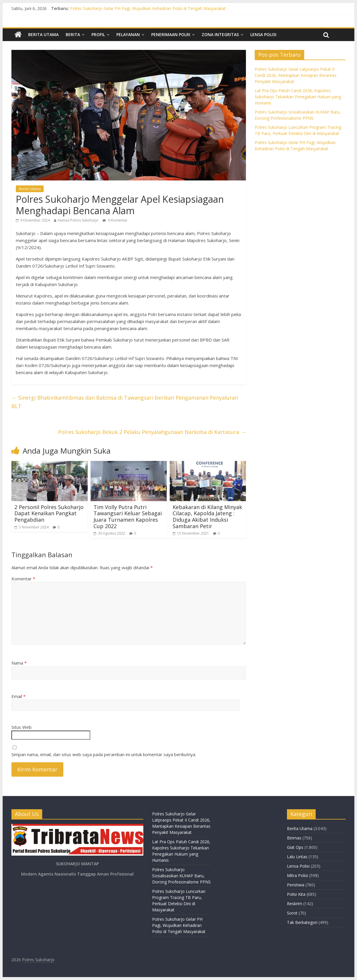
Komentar (23, 579)
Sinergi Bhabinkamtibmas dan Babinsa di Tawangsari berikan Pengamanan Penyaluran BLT (125, 402)
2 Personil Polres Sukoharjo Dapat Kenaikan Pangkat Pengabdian (49, 513)
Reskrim (295, 904)
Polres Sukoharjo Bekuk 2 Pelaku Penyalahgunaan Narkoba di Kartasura (152, 432)
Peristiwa (296, 885)
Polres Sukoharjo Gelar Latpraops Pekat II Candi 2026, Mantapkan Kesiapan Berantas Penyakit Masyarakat (296, 75)
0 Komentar (115, 220)
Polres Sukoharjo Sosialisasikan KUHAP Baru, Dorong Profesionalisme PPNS (181, 876)
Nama (19, 663)
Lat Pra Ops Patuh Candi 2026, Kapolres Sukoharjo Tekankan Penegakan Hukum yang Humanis (298, 97)
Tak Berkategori (302, 922)
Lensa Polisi (263, 34)
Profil (98, 34)
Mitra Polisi (297, 875)
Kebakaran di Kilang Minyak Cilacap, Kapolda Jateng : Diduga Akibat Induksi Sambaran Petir (207, 517)
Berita (73, 34)
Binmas (294, 838)
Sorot (292, 913)
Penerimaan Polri (171, 34)
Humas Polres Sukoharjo (78, 220)
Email (18, 696)
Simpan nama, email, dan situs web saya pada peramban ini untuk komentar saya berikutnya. (104, 754)
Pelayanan (128, 34)
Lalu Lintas (297, 857)
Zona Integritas (220, 34)
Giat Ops (295, 847)
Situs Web (22, 727)
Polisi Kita (296, 894)
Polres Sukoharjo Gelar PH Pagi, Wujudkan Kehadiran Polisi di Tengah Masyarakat (148, 8)
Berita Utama (43, 34)
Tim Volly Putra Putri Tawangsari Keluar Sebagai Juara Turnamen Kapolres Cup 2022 (128, 517)
